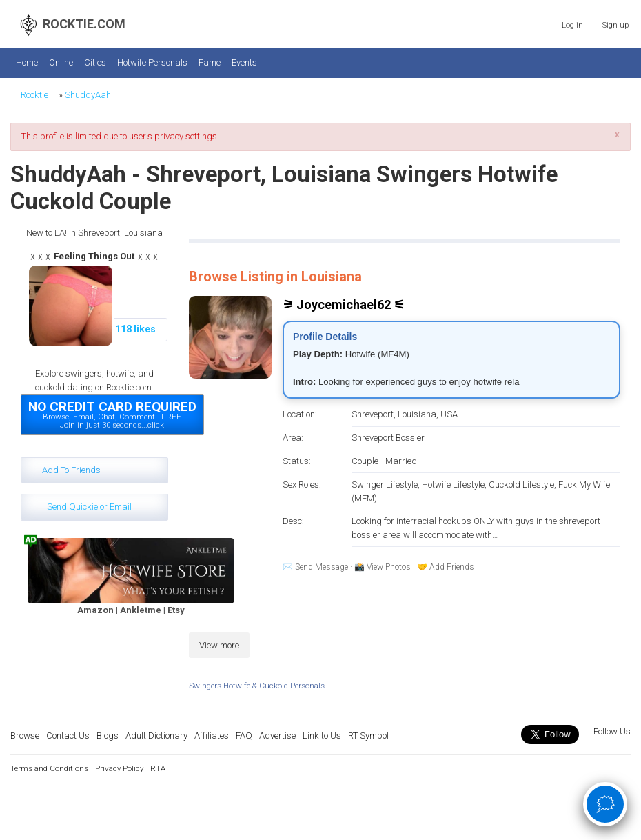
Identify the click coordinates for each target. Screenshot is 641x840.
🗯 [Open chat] (606, 803)
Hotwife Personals (152, 62)
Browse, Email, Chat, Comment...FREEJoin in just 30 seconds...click (112, 414)
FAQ (244, 736)
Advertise (277, 736)
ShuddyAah (88, 95)
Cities (95, 62)
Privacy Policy (119, 768)
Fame (210, 62)
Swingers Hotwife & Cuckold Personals (257, 686)
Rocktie (34, 95)
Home (27, 62)
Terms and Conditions (49, 768)
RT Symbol (368, 736)
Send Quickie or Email (89, 507)
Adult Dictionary (156, 736)
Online (61, 62)
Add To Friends (71, 470)
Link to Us (322, 736)
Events (244, 62)
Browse (25, 736)
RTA (158, 768)
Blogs (108, 736)
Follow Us (611, 731)
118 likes (135, 329)
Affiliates (212, 736)
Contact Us (68, 736)
